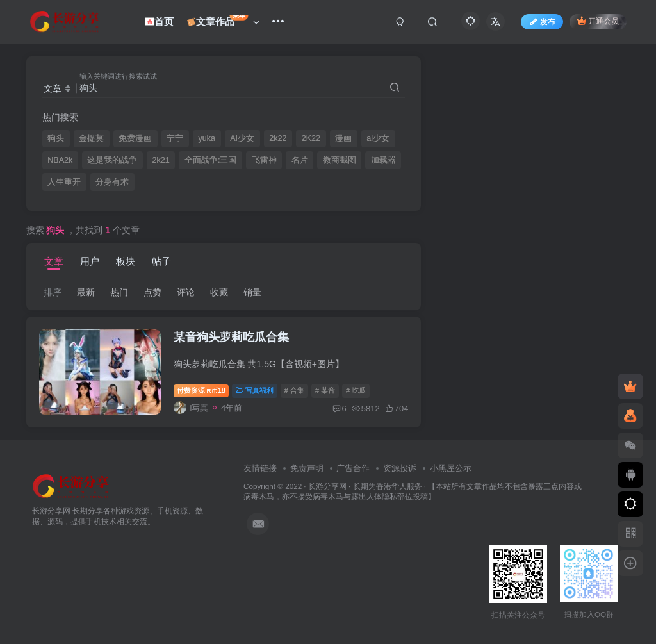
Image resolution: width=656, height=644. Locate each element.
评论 (186, 292)
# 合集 (294, 390)
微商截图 (340, 160)
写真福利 (255, 390)
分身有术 (112, 182)
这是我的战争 (112, 160)
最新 (86, 292)
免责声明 (307, 468)
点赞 (152, 292)
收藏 (219, 292)
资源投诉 (400, 468)
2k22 (278, 138)
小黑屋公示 (451, 468)
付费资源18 (201, 390)
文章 (54, 261)
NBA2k (60, 160)
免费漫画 (135, 138)
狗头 (56, 138)
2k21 (161, 160)
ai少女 (378, 138)
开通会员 (598, 21)
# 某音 (325, 390)
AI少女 (242, 138)
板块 (126, 261)
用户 (90, 261)
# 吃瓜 (356, 390)
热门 (119, 292)
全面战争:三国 (211, 160)
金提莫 (91, 138)
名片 (300, 160)
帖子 (161, 261)
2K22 (311, 138)
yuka (207, 138)
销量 (252, 292)
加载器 (383, 160)
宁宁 (175, 138)
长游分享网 (327, 486)
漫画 (343, 138)
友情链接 (260, 468)
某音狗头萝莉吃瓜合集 (231, 337)
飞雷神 (264, 160)
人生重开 (64, 182)
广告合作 (353, 468)
